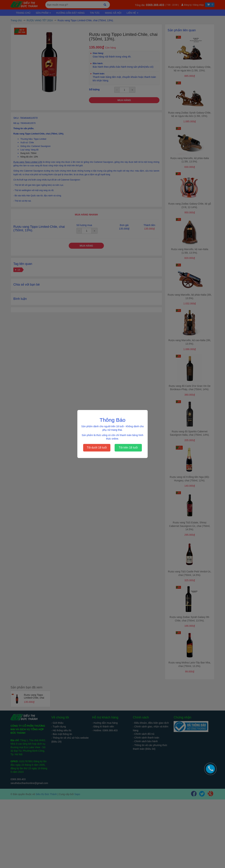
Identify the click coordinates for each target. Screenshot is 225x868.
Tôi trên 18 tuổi (128, 448)
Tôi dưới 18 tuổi (97, 448)
